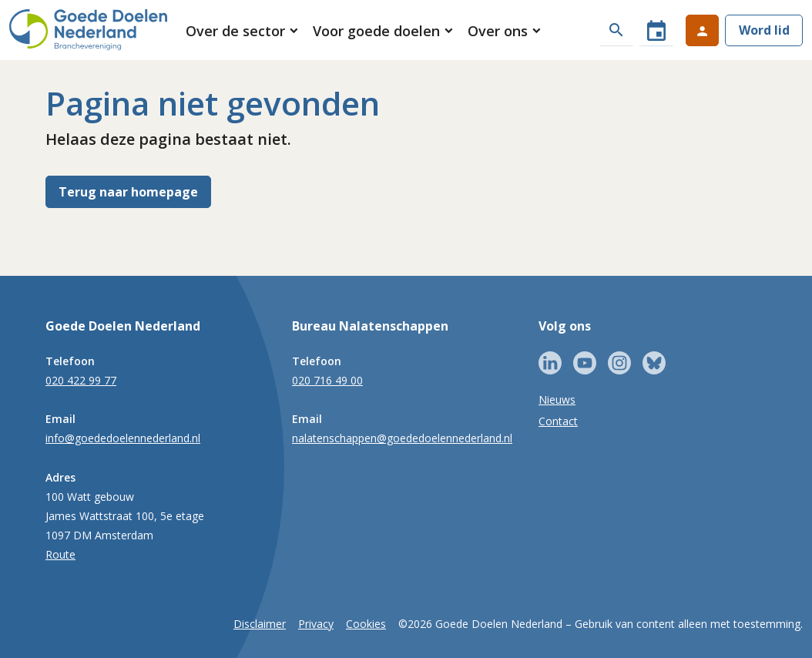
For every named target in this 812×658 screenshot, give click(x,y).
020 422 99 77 (81, 380)
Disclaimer (260, 624)
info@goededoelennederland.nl (123, 438)
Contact (558, 421)
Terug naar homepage (128, 192)
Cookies (366, 624)
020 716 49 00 (327, 380)
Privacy (316, 624)
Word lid (764, 30)
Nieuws (557, 399)
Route (60, 554)
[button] (243, 31)
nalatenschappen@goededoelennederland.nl (402, 438)
